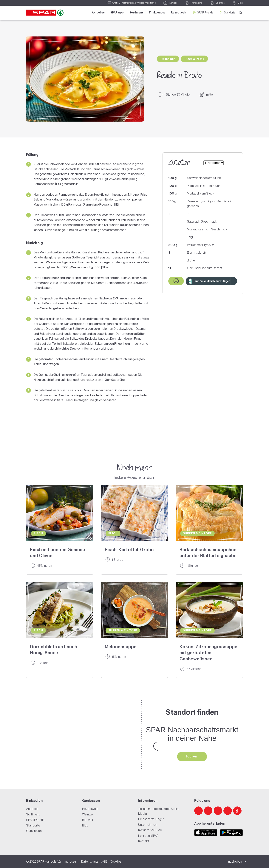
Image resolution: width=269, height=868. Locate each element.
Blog (85, 825)
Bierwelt (88, 820)
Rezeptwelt (179, 13)
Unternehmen (147, 825)
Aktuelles (98, 13)
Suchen (192, 757)
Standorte (227, 12)
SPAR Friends (202, 12)
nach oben (237, 861)
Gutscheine (34, 831)
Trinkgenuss (157, 13)
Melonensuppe (121, 647)
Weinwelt (88, 814)
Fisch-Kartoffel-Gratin (129, 550)
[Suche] (241, 13)
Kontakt (144, 841)
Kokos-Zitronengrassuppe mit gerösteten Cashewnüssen (208, 653)
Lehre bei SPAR (149, 836)
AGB (104, 861)
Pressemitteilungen (151, 819)
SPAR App (117, 13)
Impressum (71, 861)
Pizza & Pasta (194, 59)
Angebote (33, 809)
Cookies (116, 861)
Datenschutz (90, 861)
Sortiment (136, 13)
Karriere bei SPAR (150, 830)
